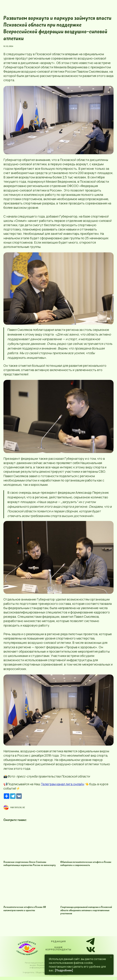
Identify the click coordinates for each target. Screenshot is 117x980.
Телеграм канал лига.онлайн (62, 786)
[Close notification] (111, 957)
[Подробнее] (64, 970)
